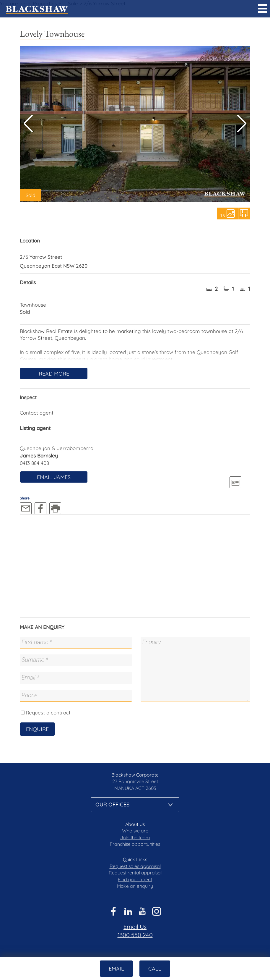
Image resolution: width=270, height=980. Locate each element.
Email (116, 969)
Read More (54, 374)
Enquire (37, 729)
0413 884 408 (34, 463)
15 (222, 215)
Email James (54, 477)
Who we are (135, 831)
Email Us (135, 927)
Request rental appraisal (135, 873)
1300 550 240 (135, 935)
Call (155, 969)
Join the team (135, 837)
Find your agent (135, 879)
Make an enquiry (135, 886)
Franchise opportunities (135, 844)
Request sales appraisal (135, 866)
